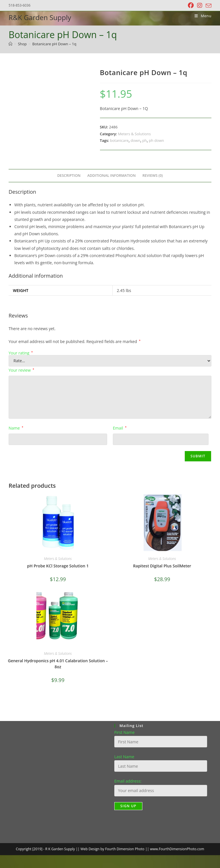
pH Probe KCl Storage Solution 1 (58, 566)
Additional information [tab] (112, 176)
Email (120, 428)
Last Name (124, 757)
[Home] (10, 44)
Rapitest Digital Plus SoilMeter (162, 566)
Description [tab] (69, 176)
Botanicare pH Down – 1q (54, 44)
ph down (156, 140)
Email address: (128, 781)
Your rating (21, 353)
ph (145, 140)
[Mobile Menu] (201, 16)
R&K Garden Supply (40, 17)
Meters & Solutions (134, 134)
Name (16, 428)
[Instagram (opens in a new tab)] (200, 5)
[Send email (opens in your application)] (208, 6)
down (135, 140)
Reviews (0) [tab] (153, 176)
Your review (21, 370)
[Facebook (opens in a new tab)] (191, 5)
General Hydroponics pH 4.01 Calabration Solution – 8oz (58, 664)
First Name (124, 732)
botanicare (119, 140)
